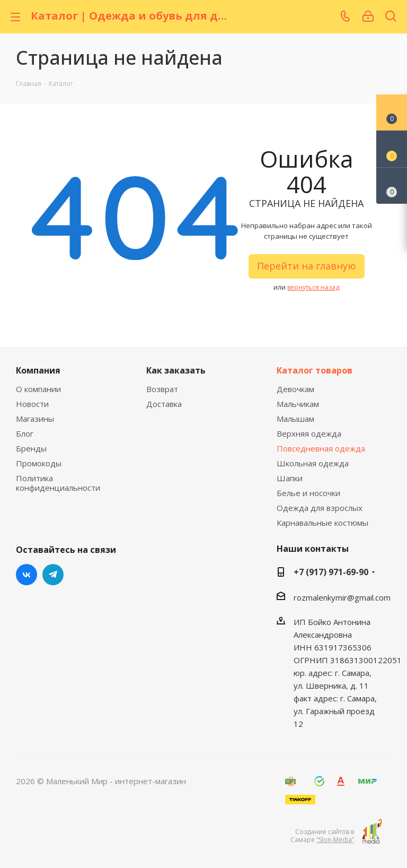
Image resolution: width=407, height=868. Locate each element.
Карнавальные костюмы (322, 523)
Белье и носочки (308, 493)
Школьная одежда (313, 463)
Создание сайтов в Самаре (322, 836)
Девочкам (295, 389)
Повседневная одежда (321, 448)
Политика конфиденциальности (58, 483)
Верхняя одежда (309, 433)
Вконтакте (26, 575)
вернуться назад (313, 287)
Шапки (290, 478)
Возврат (162, 389)
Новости (32, 404)
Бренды (31, 448)
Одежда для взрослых (320, 508)
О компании (38, 389)
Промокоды (39, 463)
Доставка (164, 404)
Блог (25, 433)
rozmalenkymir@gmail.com (342, 597)
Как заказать (176, 370)
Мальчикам (298, 404)
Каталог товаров (315, 370)
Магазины (35, 419)
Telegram (53, 575)
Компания (38, 370)
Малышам (295, 419)
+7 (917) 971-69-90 (331, 572)
